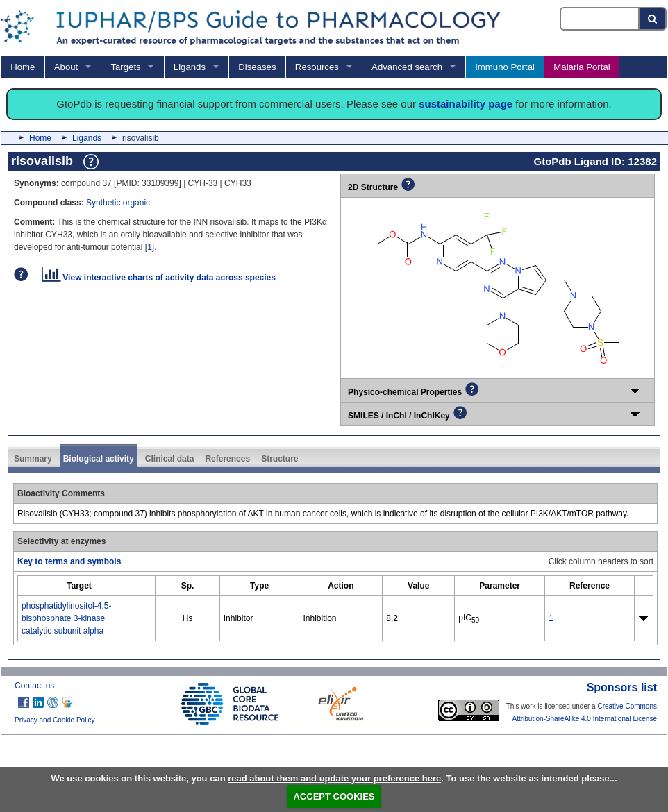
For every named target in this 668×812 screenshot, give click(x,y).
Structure (279, 459)
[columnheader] (79, 586)
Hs (188, 618)
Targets (125, 67)
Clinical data (170, 459)
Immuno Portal (505, 67)
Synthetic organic (118, 203)
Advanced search (407, 67)
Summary (33, 459)
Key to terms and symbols (69, 561)
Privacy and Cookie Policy (55, 720)
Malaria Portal (582, 67)
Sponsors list (622, 687)
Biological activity (99, 459)
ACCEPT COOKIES (334, 796)
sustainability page (466, 104)
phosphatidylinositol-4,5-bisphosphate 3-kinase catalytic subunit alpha (66, 618)
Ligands (190, 67)
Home (23, 67)
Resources (317, 67)
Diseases (257, 67)
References (227, 459)
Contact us (34, 686)
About (66, 67)
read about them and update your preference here (334, 778)
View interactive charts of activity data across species (159, 278)
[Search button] (653, 19)
